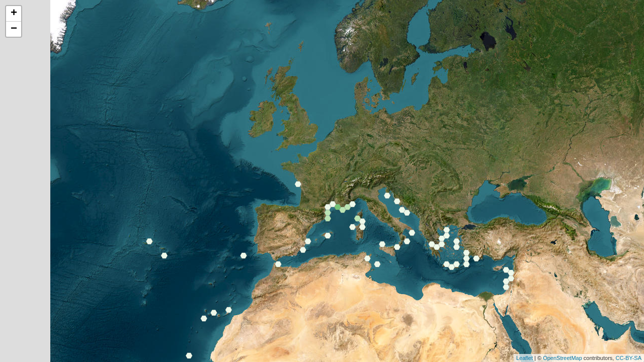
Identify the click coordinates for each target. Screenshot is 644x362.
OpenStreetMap (562, 358)
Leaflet (525, 358)
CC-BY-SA (628, 358)
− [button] (14, 29)
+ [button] (14, 14)
